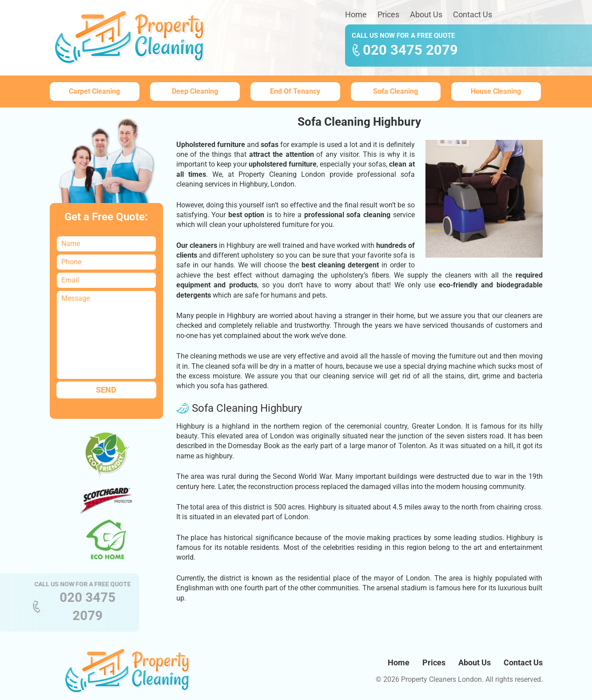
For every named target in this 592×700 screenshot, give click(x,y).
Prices (388, 14)
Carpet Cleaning (94, 91)
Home (356, 14)
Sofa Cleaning (395, 91)
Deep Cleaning (195, 91)
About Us (426, 14)
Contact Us (473, 14)
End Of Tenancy (295, 91)
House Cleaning (496, 91)
